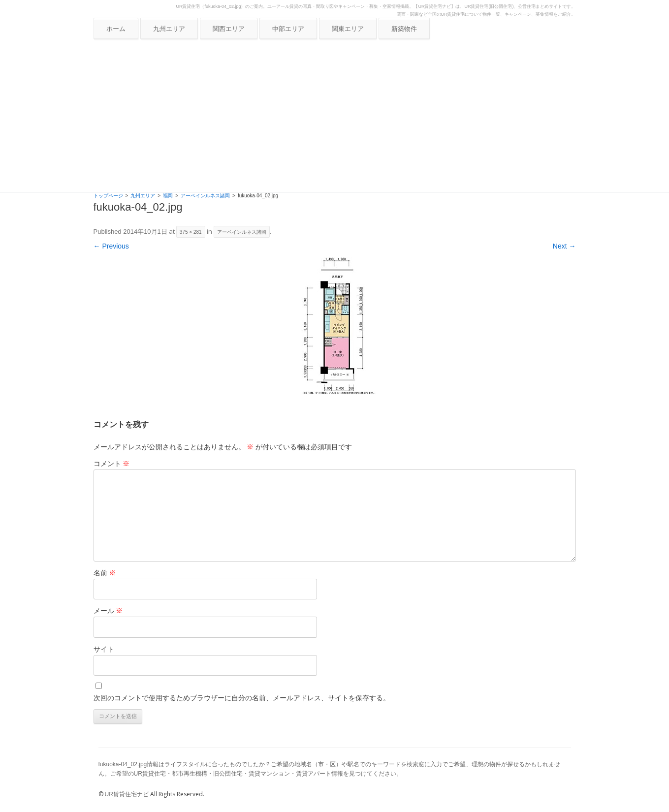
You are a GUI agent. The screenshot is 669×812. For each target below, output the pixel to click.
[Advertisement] (335, 118)
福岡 (168, 196)
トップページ (108, 196)
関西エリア (229, 29)
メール (108, 611)
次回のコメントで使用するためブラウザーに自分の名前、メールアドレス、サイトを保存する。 (242, 698)
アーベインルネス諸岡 (205, 196)
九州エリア (169, 29)
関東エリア (348, 29)
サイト (104, 649)
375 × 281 (191, 232)
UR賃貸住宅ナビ (127, 794)
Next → (564, 246)
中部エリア (288, 29)
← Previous (111, 246)
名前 (105, 573)
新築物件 (404, 29)
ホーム (116, 29)
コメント (112, 464)
